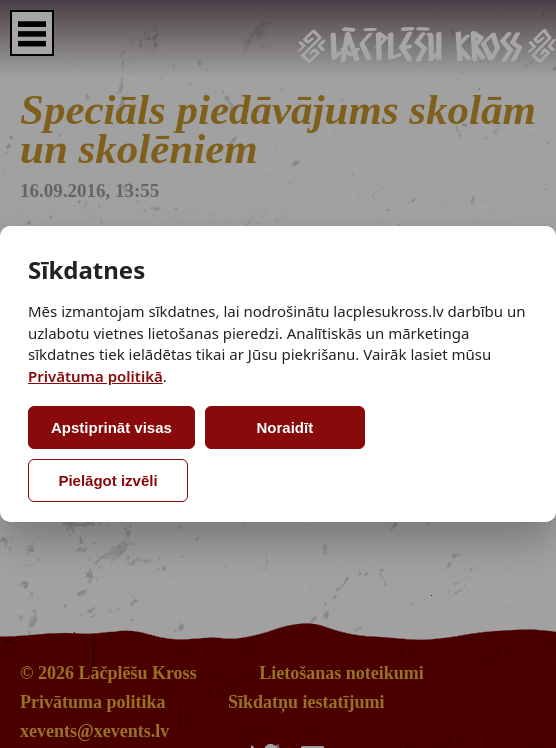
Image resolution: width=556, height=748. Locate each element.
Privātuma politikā (95, 376)
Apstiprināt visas (111, 427)
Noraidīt (285, 427)
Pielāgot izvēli (107, 480)
